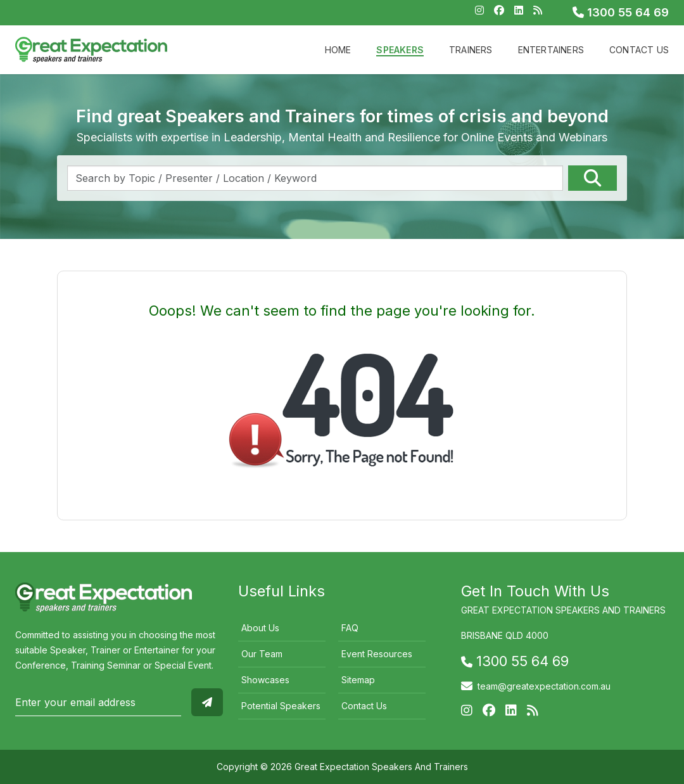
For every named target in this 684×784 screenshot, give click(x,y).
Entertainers (551, 50)
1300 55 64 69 (621, 12)
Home (338, 50)
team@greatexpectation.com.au (544, 686)
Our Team (262, 654)
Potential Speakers (281, 706)
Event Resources (377, 654)
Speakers (400, 50)
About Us (260, 628)
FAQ (350, 628)
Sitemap (358, 680)
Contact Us (639, 50)
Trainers (471, 50)
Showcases (265, 680)
